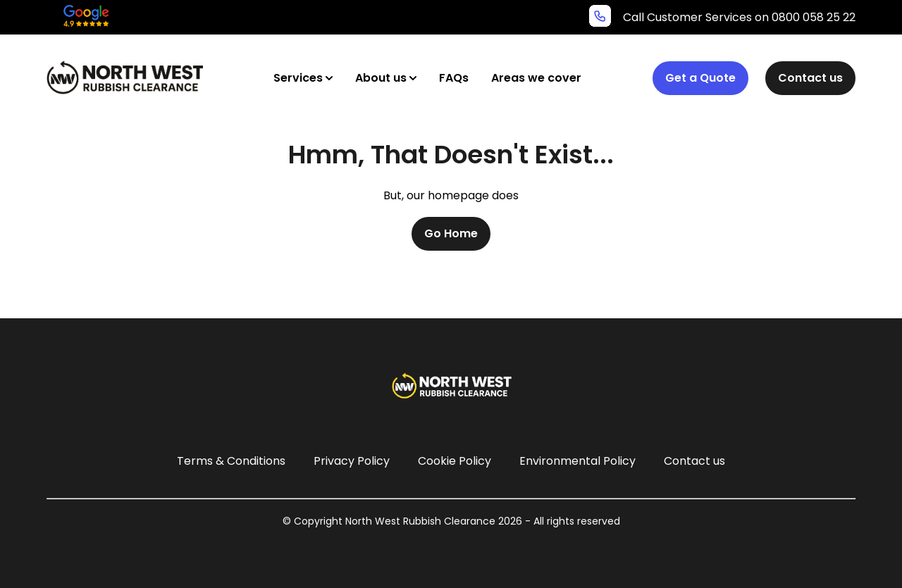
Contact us (810, 78)
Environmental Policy (577, 461)
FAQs (454, 78)
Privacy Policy (352, 461)
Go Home (451, 233)
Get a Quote (700, 78)
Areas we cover (536, 78)
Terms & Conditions (231, 461)
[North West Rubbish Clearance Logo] (125, 77)
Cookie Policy (455, 461)
